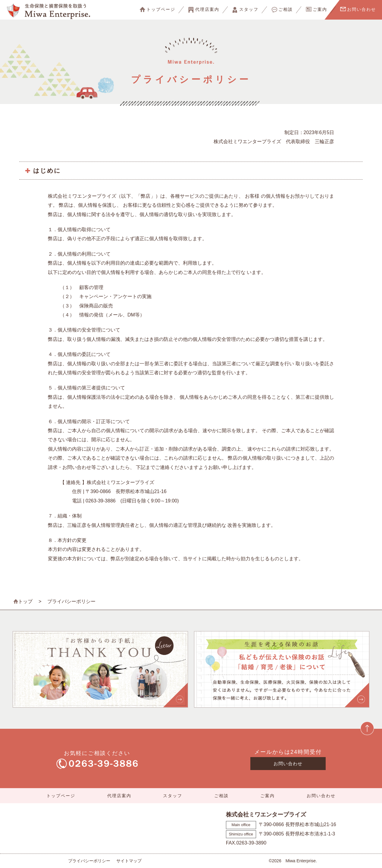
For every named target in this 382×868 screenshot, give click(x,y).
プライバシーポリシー (89, 861)
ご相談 (286, 9)
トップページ (161, 9)
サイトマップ (129, 861)
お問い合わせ (362, 9)
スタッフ (249, 9)
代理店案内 (207, 9)
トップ (25, 601)
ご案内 (320, 9)
